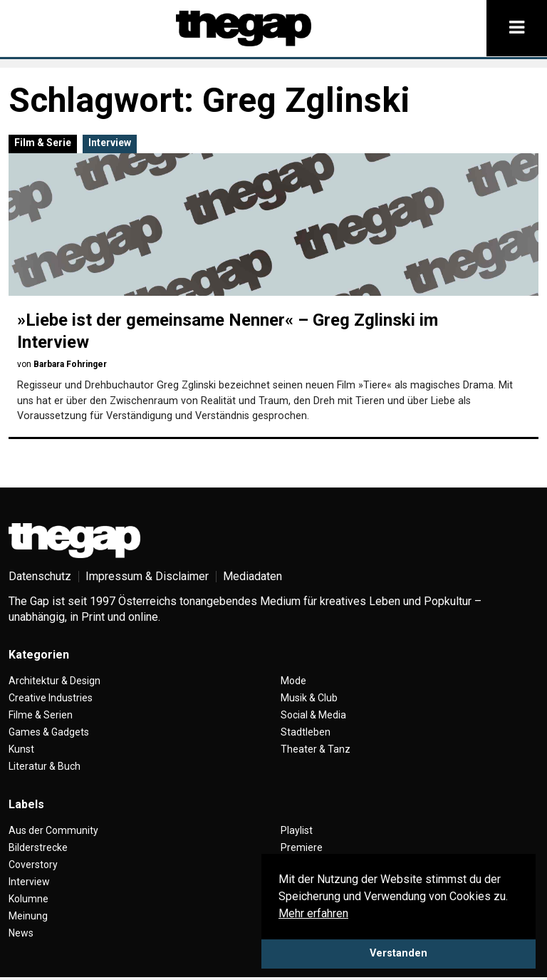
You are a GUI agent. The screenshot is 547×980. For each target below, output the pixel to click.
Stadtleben (306, 732)
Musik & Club (309, 698)
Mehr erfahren (313, 913)
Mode (293, 681)
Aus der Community (53, 830)
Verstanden (398, 953)
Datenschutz (40, 576)
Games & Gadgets (49, 732)
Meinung (28, 916)
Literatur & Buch (45, 766)
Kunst (21, 749)
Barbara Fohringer (70, 364)
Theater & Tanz (316, 749)
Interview (110, 143)
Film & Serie (43, 143)
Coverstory (33, 865)
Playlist (297, 830)
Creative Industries (51, 698)
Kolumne (28, 899)
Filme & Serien (41, 715)
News (21, 933)
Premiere (302, 847)
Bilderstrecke (38, 847)
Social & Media (313, 715)
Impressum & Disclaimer (147, 576)
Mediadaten (252, 576)
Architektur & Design (54, 681)
